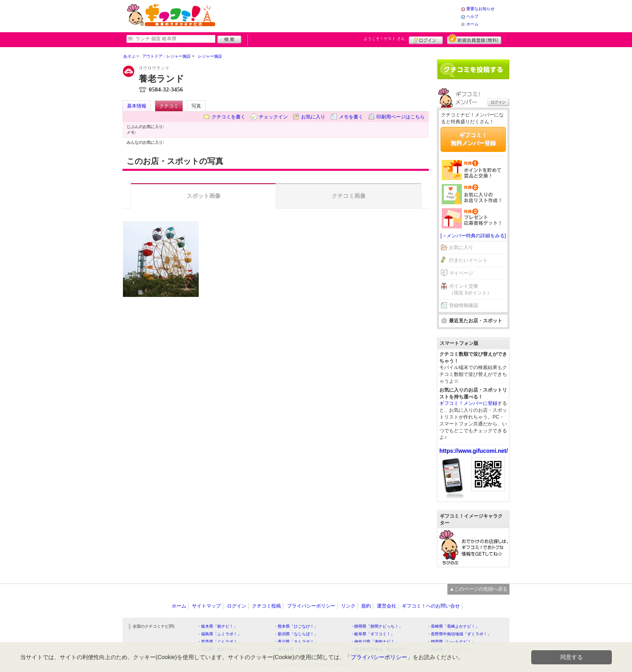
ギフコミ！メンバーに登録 (468, 403)
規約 (366, 606)
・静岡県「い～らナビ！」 (451, 642)
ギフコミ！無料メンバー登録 (473, 139)
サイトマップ (206, 606)
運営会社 (387, 606)
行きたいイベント (468, 260)
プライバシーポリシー (311, 606)
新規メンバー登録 (474, 39)
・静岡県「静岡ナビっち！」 (376, 626)
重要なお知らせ (480, 9)
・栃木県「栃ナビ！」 (217, 626)
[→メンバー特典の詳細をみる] (473, 236)
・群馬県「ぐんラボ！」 (219, 642)
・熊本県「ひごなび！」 (296, 626)
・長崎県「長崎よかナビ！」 (453, 626)
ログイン (426, 39)
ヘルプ (472, 16)
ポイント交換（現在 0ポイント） (470, 289)
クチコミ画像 (349, 196)
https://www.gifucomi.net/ (474, 451)
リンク (348, 606)
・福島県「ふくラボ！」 (219, 634)
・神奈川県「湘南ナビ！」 (374, 642)
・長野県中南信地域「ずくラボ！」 (459, 634)
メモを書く (351, 117)
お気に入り (313, 117)
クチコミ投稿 (266, 606)
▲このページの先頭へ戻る (478, 589)
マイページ (461, 273)
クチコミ (169, 106)
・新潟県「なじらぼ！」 (296, 634)
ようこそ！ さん (384, 38)
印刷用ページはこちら (401, 117)
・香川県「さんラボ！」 (296, 642)
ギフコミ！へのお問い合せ (431, 606)
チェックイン (273, 117)
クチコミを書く (229, 117)
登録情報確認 (464, 305)
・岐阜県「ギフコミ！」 (372, 634)
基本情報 (137, 106)
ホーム (472, 24)
